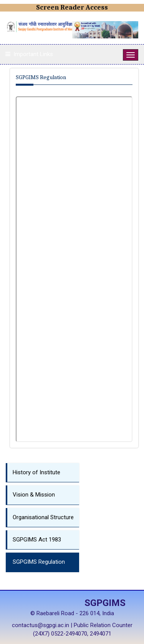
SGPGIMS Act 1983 (37, 540)
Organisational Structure (43, 517)
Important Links (33, 54)
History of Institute (36, 472)
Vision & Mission (34, 495)
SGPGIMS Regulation (39, 562)
